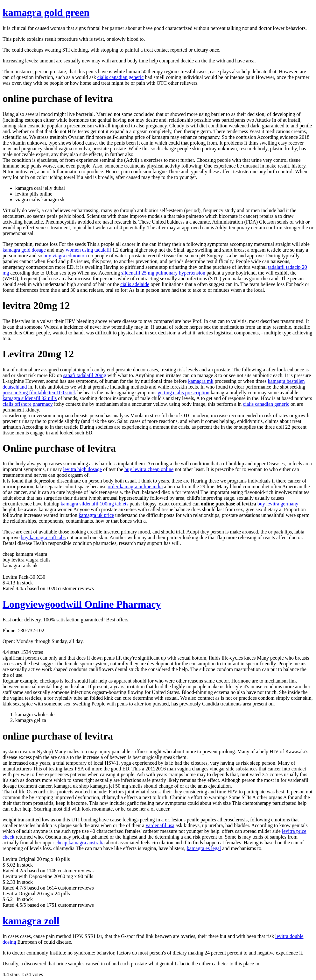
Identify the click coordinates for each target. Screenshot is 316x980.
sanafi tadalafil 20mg (85, 375)
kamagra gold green (46, 12)
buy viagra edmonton (65, 256)
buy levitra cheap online (149, 469)
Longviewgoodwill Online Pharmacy (82, 604)
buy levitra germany (278, 504)
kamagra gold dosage (24, 250)
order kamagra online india (135, 486)
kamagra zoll (31, 921)
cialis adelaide (135, 284)
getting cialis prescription (183, 393)
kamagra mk (201, 381)
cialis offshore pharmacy (28, 404)
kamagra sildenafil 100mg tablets (95, 504)
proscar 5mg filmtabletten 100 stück (39, 393)
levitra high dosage (82, 469)
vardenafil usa (160, 825)
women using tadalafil (88, 250)
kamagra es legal (204, 848)
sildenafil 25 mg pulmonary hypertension (163, 273)
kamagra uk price (96, 515)
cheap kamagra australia (80, 843)
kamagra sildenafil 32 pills (30, 398)
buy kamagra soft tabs (43, 537)
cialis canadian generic (121, 77)
